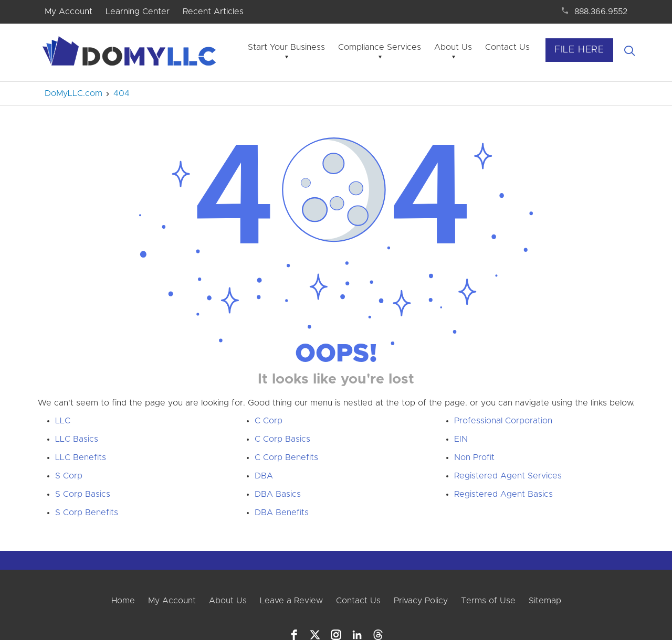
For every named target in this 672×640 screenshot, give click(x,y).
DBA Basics (278, 494)
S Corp (69, 476)
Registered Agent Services (508, 476)
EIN (461, 439)
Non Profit (474, 457)
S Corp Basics (83, 494)
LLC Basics (77, 439)
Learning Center (138, 12)
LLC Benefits (81, 457)
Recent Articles (213, 12)
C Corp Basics (282, 439)
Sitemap (545, 601)
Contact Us (507, 47)
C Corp (269, 421)
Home (123, 601)
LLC (63, 421)
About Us (453, 47)
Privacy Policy (421, 601)
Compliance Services (380, 47)
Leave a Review (291, 601)
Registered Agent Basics (503, 494)
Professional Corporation (503, 421)
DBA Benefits (282, 513)
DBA (264, 476)
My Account (69, 12)
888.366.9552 (601, 12)
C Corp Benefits (286, 457)
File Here (579, 50)
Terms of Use (488, 601)
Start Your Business (286, 47)
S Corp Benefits (87, 513)
